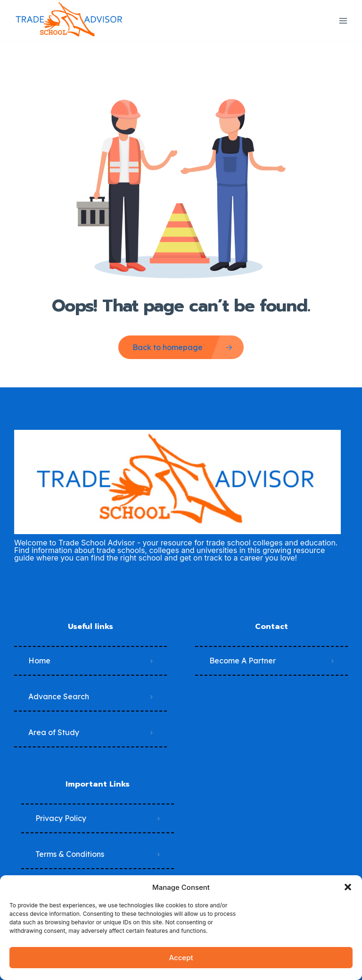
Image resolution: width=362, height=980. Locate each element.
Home (39, 661)
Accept (181, 958)
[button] (348, 887)
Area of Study (54, 732)
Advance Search (59, 696)
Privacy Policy (61, 818)
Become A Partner (243, 661)
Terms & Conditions (70, 854)
